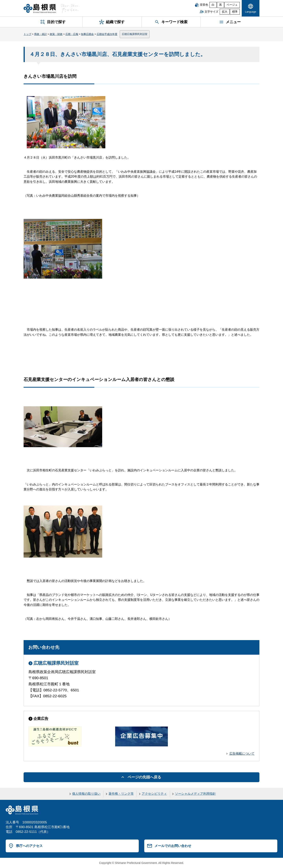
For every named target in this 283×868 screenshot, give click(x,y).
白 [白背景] (213, 5)
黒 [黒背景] (221, 5)
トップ (27, 34)
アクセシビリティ (154, 794)
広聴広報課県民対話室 (135, 34)
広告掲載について (242, 754)
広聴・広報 (72, 34)
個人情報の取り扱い (86, 794)
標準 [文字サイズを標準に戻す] (235, 12)
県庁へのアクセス (29, 846)
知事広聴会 (87, 34)
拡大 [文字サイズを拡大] (225, 12)
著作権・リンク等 (121, 794)
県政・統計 (41, 34)
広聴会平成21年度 (107, 34)
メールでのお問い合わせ (173, 846)
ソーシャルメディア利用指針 (195, 794)
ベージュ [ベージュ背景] (232, 5)
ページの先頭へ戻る (144, 777)
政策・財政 (56, 34)
